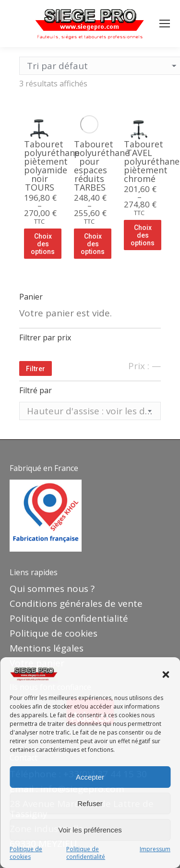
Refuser (90, 803)
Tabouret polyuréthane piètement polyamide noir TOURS (52, 166)
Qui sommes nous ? (52, 589)
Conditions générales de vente (76, 603)
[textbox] (90, 411)
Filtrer (36, 369)
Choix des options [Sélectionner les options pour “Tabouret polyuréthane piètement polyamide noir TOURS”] (43, 244)
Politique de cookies (26, 853)
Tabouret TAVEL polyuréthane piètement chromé (152, 161)
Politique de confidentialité (86, 853)
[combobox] (90, 411)
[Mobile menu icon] (165, 24)
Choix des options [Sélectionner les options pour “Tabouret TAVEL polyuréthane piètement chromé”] (143, 235)
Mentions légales (47, 648)
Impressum (155, 849)
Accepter (90, 777)
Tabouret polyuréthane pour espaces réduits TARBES (102, 166)
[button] (166, 675)
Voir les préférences (90, 830)
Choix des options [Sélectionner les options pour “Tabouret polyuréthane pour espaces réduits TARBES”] (93, 244)
